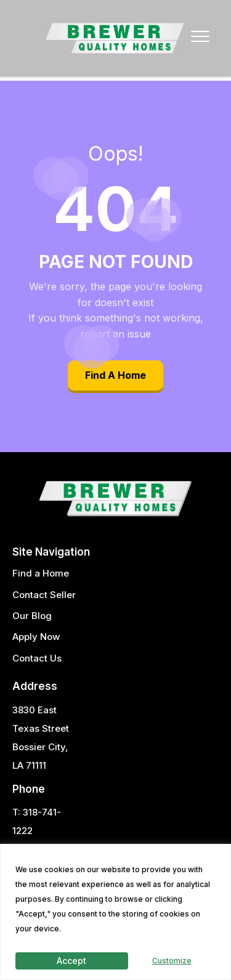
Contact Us (37, 658)
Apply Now (36, 637)
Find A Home (115, 375)
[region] (115, 912)
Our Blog (32, 616)
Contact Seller (44, 595)
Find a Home (41, 573)
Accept (71, 961)
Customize (172, 961)
